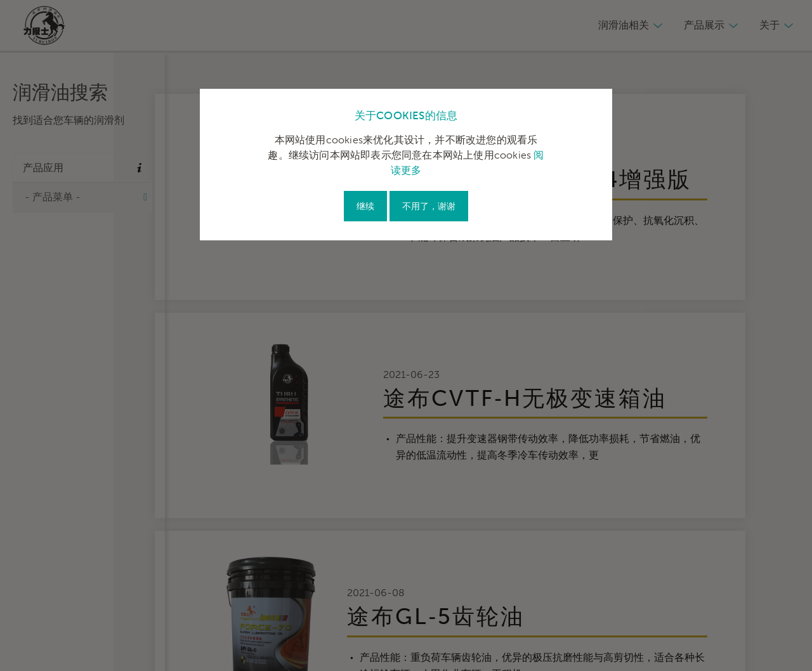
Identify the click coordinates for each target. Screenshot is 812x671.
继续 (365, 206)
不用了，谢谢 (429, 206)
